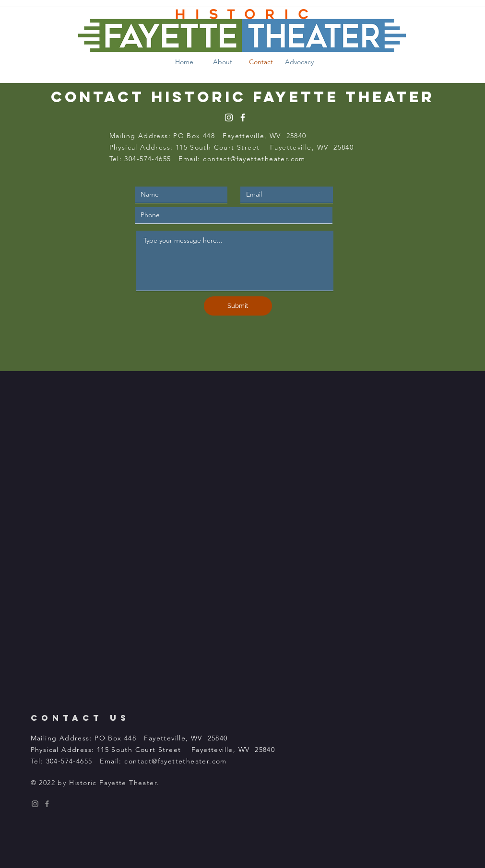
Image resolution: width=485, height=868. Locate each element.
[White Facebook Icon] (243, 117)
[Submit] (238, 306)
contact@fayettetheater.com (254, 159)
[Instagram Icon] (35, 804)
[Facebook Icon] (47, 804)
